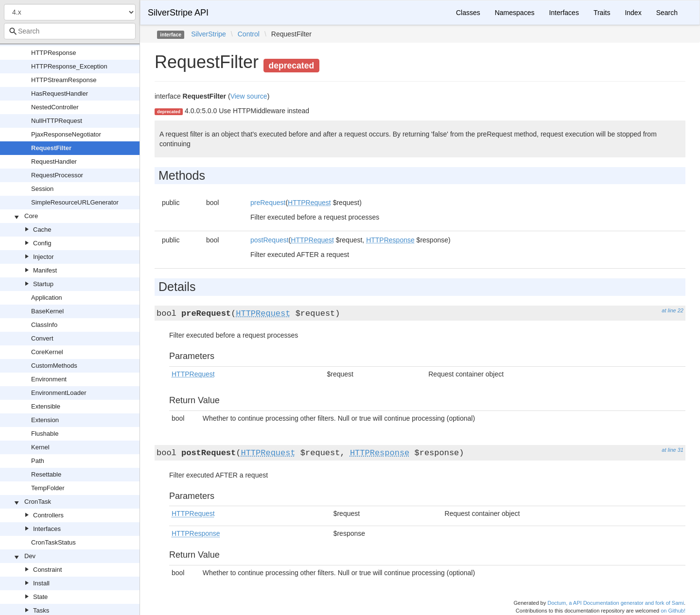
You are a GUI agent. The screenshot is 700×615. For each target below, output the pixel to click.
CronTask (38, 502)
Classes (468, 13)
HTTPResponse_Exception (69, 66)
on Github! (673, 611)
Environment (49, 379)
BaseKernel (47, 311)
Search (667, 13)
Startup (43, 284)
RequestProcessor (57, 175)
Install (41, 583)
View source (249, 96)
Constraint (47, 570)
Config (42, 243)
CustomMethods (54, 366)
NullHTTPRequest (57, 121)
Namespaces (515, 13)
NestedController (55, 107)
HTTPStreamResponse (64, 80)
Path (38, 461)
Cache (42, 230)
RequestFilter (51, 148)
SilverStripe (209, 34)
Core (31, 216)
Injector (44, 257)
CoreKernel (47, 352)
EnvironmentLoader (59, 393)
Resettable (46, 474)
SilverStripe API (178, 13)
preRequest (268, 203)
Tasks (41, 610)
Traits (602, 13)
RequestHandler (54, 162)
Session (42, 189)
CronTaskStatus (53, 542)
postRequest (270, 240)
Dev (30, 556)
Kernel (40, 447)
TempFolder (48, 488)
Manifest (45, 270)
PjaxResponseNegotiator (66, 134)
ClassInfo (44, 325)
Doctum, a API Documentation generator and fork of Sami (616, 603)
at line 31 (673, 450)
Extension (45, 420)
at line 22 (673, 310)
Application (47, 298)
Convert (42, 338)
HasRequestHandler (60, 94)
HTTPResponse (53, 53)
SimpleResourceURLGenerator (75, 202)
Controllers (48, 515)
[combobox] (70, 31)
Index (633, 13)
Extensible (46, 406)
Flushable (45, 434)
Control (249, 34)
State (40, 597)
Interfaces (47, 529)
